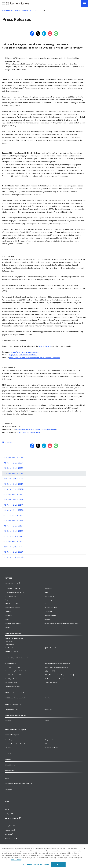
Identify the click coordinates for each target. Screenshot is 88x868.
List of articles (8, 442)
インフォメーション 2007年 (13, 557)
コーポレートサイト (10, 838)
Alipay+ (47, 592)
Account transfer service (52, 604)
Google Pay (48, 612)
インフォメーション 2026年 (13, 458)
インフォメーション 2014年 (13, 521)
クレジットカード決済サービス (14, 588)
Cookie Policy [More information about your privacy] (16, 860)
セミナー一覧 (8, 759)
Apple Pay (8, 612)
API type (47, 721)
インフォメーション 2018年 (13, 500)
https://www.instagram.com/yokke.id (25, 352)
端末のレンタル (10, 644)
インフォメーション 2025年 (13, 463)
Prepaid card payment (12, 600)
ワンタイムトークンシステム (13, 667)
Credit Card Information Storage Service (56, 679)
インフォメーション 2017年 (13, 505)
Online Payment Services (12, 583)
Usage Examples (49, 740)
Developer (8, 814)
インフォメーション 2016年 (13, 510)
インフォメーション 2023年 (13, 473)
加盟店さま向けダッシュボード (14, 687)
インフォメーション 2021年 (13, 484)
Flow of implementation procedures (16, 740)
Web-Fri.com (49, 698)
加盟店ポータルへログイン (11, 818)
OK (58, 864)
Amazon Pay (48, 600)
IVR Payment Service (11, 683)
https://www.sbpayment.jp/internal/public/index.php (36, 429)
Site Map (7, 801)
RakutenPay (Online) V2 (52, 616)
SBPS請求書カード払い (12, 709)
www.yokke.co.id (45, 346)
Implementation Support (12, 735)
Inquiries (7, 778)
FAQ (46, 744)
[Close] (84, 849)
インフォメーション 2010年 (13, 541)
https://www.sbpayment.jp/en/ (29, 432)
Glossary (8, 748)
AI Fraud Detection (11, 663)
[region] (44, 857)
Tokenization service (51, 683)
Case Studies (8, 754)
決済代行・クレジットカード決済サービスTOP (19, 11)
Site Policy (8, 834)
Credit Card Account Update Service (16, 675)
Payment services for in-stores (13, 633)
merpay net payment (11, 596)
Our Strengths (9, 790)
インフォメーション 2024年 (13, 468)
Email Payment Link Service (13, 679)
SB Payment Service (16, 4)
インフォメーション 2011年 (13, 536)
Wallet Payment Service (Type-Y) (15, 592)
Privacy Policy (9, 826)
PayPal (7, 619)
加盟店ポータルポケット (51, 671)
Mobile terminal (10, 648)
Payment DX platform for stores (14, 639)
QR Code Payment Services (53, 648)
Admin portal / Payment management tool (57, 667)
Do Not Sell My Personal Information (35, 864)
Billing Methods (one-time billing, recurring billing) (59, 675)
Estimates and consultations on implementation (19, 783)
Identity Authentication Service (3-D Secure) (57, 663)
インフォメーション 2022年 (13, 479)
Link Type (8, 721)
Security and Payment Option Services (15, 658)
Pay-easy (47, 619)
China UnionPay (49, 596)
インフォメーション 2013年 (13, 526)
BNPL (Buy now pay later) (12, 604)
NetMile (8, 627)
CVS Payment (49, 588)
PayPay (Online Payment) (13, 608)
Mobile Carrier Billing (51, 608)
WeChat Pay (9, 616)
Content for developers (51, 748)
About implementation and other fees (16, 744)
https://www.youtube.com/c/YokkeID (23, 355)
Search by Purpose (10, 770)
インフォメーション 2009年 (13, 547)
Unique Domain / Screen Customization (17, 671)
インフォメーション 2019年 (13, 494)
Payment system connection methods (15, 716)
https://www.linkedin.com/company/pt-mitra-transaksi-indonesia (35, 358)
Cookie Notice (9, 830)
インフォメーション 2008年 (13, 552)
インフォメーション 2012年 (13, 531)
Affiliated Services (10, 765)
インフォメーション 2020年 (13, 489)
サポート (7, 810)
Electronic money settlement (14, 623)
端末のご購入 (10, 642)
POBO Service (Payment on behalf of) (16, 698)
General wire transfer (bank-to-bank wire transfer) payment (61, 623)
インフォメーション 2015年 (13, 515)
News (6, 796)
